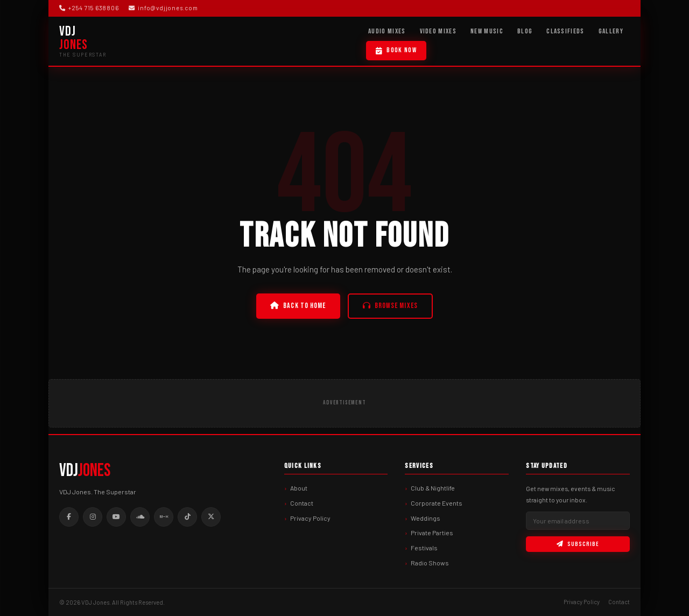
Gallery (611, 31)
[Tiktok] (187, 517)
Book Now (396, 50)
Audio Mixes (387, 31)
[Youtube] (116, 517)
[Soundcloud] (140, 517)
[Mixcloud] (164, 517)
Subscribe (578, 544)
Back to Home (298, 306)
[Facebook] (69, 517)
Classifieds (565, 31)
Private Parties (432, 533)
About (299, 488)
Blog (525, 31)
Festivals (424, 548)
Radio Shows (430, 563)
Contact (302, 503)
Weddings (426, 518)
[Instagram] (93, 517)
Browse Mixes (390, 306)
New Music (487, 31)
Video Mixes (438, 31)
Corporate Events (437, 503)
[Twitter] (211, 517)
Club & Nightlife (433, 488)
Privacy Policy (310, 518)
